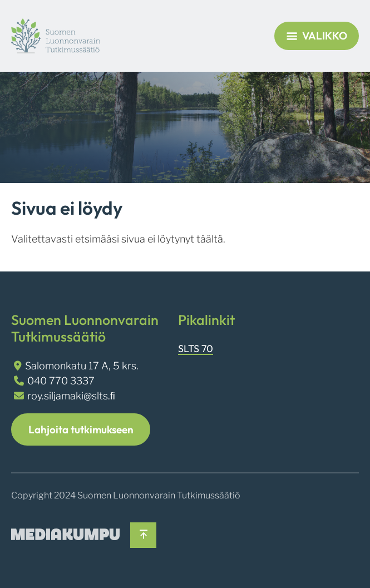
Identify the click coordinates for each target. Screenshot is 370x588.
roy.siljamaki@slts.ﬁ (71, 396)
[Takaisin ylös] (143, 535)
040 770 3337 (61, 381)
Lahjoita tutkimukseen (81, 429)
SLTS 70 (196, 349)
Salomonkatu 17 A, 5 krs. (82, 366)
